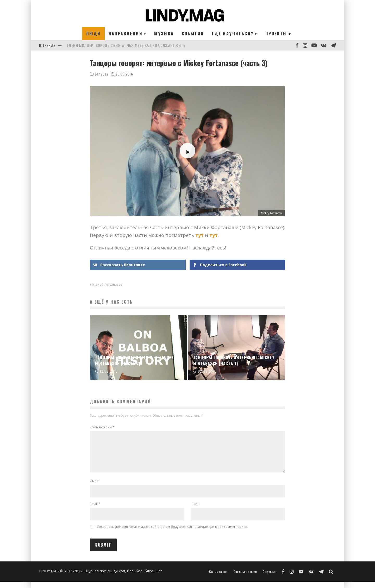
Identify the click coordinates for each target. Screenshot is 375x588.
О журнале (270, 578)
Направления (126, 34)
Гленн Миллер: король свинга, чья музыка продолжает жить (126, 45)
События (193, 34)
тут (199, 235)
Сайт (195, 510)
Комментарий (102, 427)
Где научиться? (233, 34)
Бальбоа (101, 74)
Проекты (276, 34)
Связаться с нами (245, 578)
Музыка (164, 34)
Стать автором (218, 578)
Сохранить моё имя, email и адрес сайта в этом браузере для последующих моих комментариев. (172, 533)
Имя (94, 487)
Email (95, 510)
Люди (93, 34)
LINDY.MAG (49, 577)
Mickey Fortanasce (107, 284)
